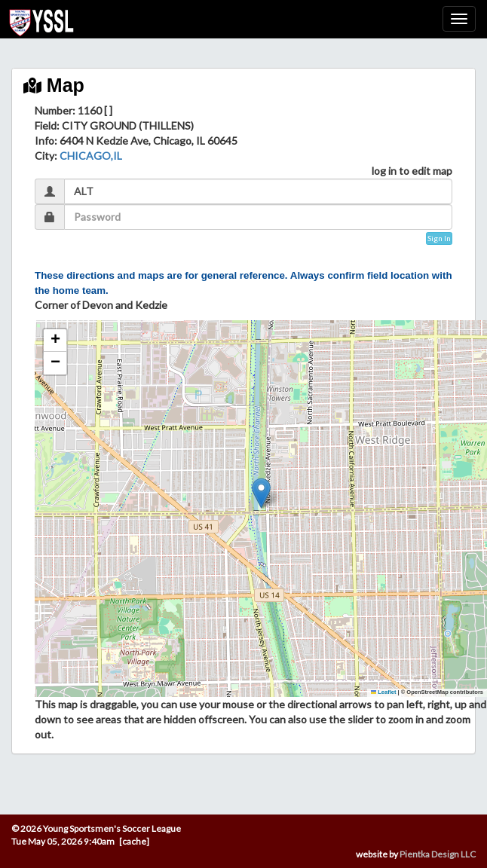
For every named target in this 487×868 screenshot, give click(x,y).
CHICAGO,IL (91, 156)
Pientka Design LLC (438, 854)
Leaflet (384, 692)
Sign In (439, 238)
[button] (261, 493)
